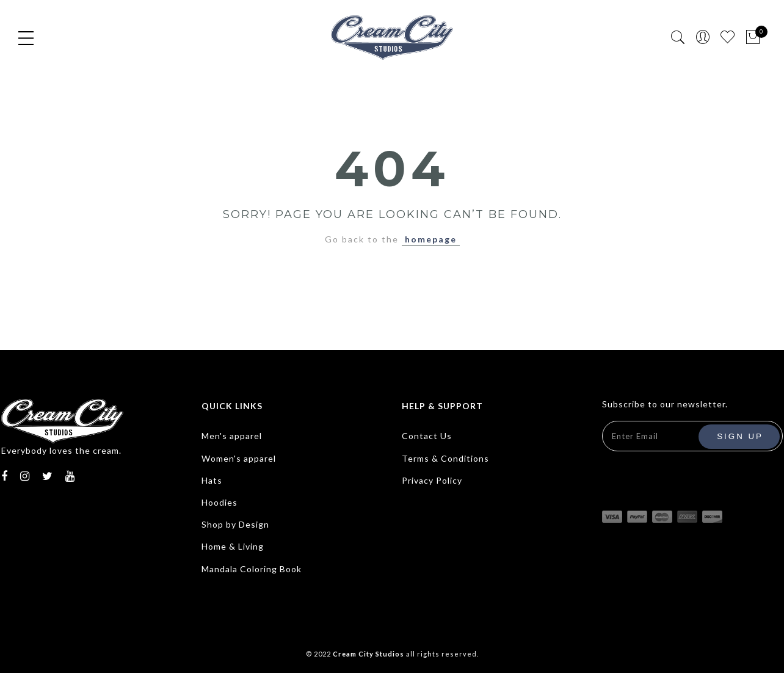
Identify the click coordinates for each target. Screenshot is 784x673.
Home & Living (233, 546)
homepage (431, 239)
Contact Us (427, 436)
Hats (212, 480)
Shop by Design (235, 524)
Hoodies (220, 502)
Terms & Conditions (445, 458)
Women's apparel (239, 458)
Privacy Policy (432, 480)
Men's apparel (232, 436)
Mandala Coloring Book (252, 569)
